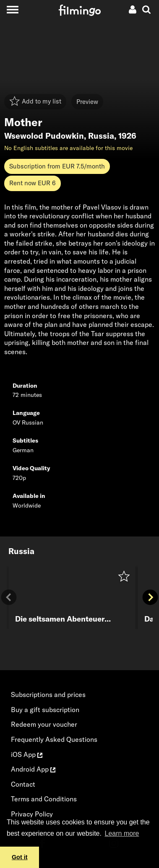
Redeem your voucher (44, 724)
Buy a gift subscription (45, 710)
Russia (101, 136)
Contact (23, 784)
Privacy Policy (32, 814)
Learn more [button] (122, 833)
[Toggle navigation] (12, 9)
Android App (33, 769)
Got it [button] (20, 857)
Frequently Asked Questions (54, 739)
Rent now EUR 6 (33, 183)
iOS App (27, 754)
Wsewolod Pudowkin (44, 136)
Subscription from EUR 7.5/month (57, 166)
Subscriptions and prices (48, 694)
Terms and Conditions (44, 799)
